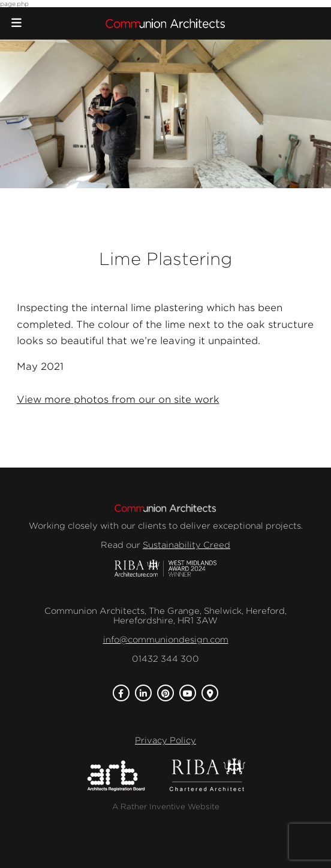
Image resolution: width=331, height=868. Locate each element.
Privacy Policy (165, 740)
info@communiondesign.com (166, 640)
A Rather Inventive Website (166, 807)
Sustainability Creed (186, 545)
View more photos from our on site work (118, 400)
